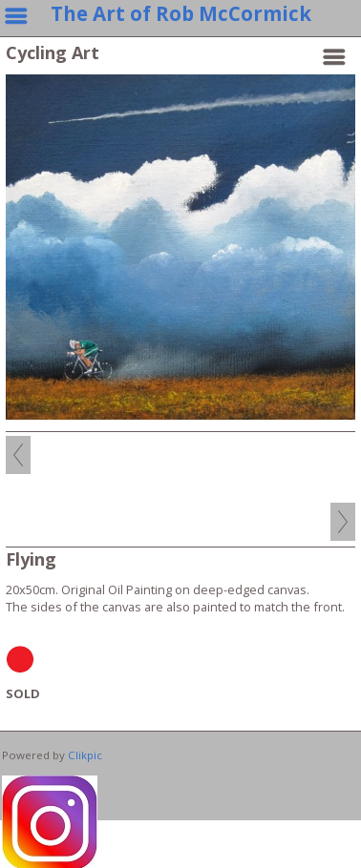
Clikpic (85, 755)
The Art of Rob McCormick (181, 13)
